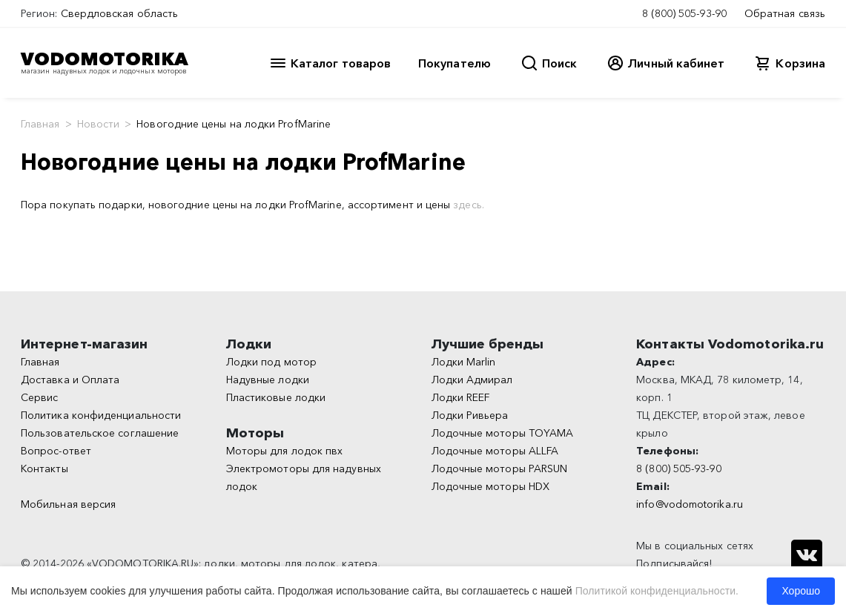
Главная (40, 124)
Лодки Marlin (464, 362)
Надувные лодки (268, 380)
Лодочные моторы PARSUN (500, 468)
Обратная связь (785, 13)
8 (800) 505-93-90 (684, 13)
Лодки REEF (461, 397)
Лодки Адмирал (472, 380)
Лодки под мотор (271, 362)
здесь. (468, 205)
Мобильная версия (68, 504)
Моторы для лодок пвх (285, 451)
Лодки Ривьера (470, 415)
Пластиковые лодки (276, 397)
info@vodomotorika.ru (690, 504)
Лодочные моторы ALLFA (495, 451)
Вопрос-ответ (56, 451)
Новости (99, 124)
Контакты (44, 468)
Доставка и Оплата (70, 380)
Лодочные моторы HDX (491, 486)
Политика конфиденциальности (101, 415)
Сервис (39, 397)
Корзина (800, 63)
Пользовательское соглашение (100, 433)
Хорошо (801, 591)
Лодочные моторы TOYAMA (503, 433)
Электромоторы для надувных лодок (304, 477)
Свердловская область (120, 13)
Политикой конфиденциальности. (657, 591)
